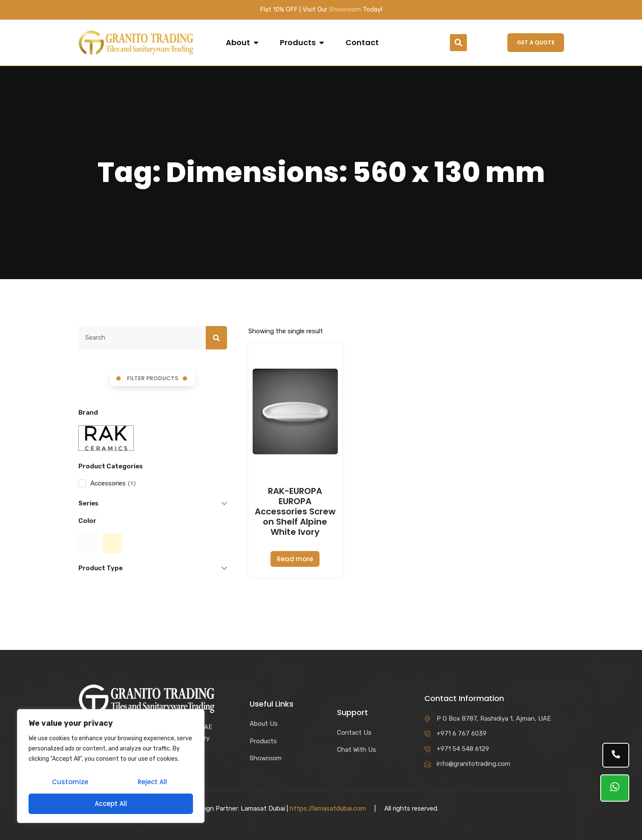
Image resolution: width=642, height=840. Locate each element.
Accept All (111, 804)
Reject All (152, 783)
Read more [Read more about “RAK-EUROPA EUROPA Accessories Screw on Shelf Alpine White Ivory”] (295, 559)
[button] (458, 43)
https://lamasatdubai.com (328, 808)
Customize (70, 783)
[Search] (216, 338)
